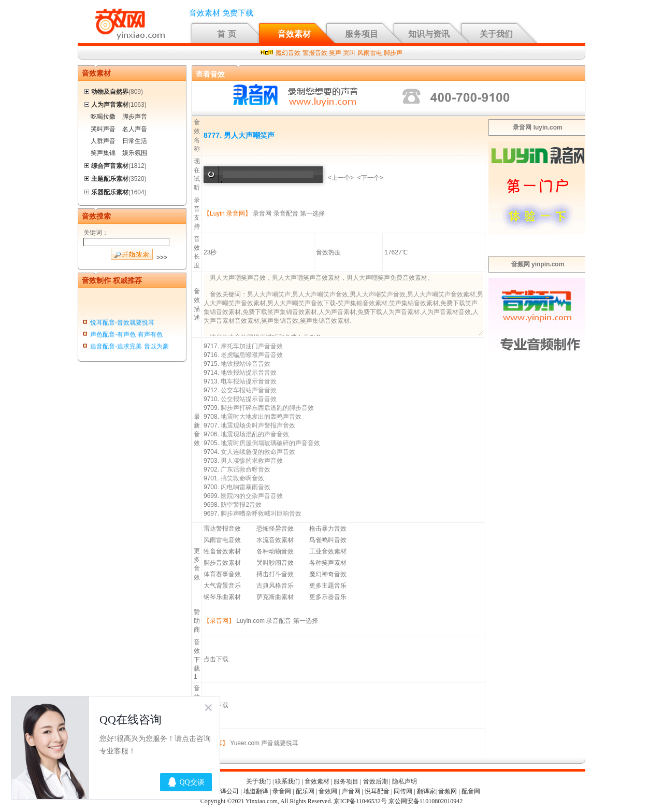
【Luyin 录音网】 (227, 213)
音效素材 (294, 34)
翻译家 (426, 791)
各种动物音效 (275, 551)
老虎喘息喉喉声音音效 (252, 355)
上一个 (341, 178)
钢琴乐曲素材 (222, 597)
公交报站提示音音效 (249, 399)
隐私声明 (405, 781)
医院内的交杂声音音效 (252, 496)
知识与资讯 (429, 34)
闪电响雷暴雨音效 (246, 487)
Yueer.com (245, 743)
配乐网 (305, 791)
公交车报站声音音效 (249, 390)
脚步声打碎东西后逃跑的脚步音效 (267, 408)
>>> (162, 258)
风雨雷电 (370, 53)
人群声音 (103, 141)
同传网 (403, 791)
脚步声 (393, 53)
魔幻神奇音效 (328, 574)
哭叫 (349, 53)
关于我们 (496, 34)
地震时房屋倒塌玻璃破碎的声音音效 (270, 443)
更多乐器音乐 (328, 597)
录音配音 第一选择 (299, 213)
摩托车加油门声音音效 (252, 346)
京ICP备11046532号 (360, 801)
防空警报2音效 (241, 505)
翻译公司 (226, 791)
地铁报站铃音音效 (246, 364)
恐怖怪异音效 (275, 529)
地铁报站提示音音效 (249, 373)
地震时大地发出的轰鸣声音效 (261, 417)
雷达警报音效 (222, 529)
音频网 (448, 791)
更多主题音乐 (328, 586)
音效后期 (376, 781)
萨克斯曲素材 (275, 597)
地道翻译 (256, 791)
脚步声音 (135, 117)
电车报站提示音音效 (249, 381)
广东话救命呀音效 (246, 469)
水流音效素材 (275, 540)
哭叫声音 (103, 129)
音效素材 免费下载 (221, 13)
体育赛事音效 (222, 574)
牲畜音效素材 (222, 551)
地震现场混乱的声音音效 (255, 434)
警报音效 (315, 53)
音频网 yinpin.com (538, 264)
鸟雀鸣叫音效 (328, 540)
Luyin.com (250, 621)
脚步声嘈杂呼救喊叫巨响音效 (261, 514)
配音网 (471, 791)
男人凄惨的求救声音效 (252, 461)
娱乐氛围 (135, 153)
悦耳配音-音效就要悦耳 (122, 324)
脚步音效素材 (222, 563)
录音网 (262, 213)
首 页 (226, 34)
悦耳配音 (377, 791)
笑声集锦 (103, 153)
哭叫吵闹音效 (275, 563)
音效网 (328, 791)
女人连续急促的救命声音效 (258, 452)
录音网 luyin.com (537, 127)
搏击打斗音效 (275, 574)
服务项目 (362, 34)
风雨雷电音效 (222, 540)
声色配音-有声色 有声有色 (126, 336)
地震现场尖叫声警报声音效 (258, 425)
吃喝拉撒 (103, 117)
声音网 (351, 791)
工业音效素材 (328, 551)
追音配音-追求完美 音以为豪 (129, 348)
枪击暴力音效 (328, 529)
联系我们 (287, 781)
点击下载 (216, 659)
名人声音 (135, 129)
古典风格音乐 (275, 586)
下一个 (370, 178)
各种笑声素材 (328, 563)
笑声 (335, 53)
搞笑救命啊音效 (242, 478)
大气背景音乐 (222, 586)
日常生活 (135, 141)
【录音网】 (219, 621)
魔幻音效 (288, 53)
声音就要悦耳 (280, 743)
